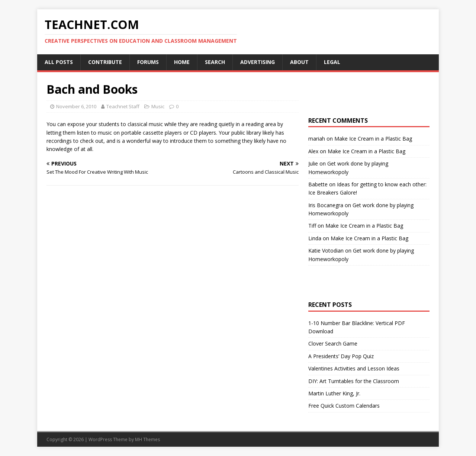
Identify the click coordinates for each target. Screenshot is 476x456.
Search (215, 62)
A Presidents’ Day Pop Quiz (341, 356)
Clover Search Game (333, 343)
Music (158, 106)
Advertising (258, 62)
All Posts (59, 62)
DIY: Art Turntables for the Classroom (354, 381)
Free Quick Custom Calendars (344, 406)
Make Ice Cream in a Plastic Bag (373, 139)
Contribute (105, 62)
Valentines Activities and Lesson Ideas (354, 368)
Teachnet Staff (123, 106)
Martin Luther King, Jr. (334, 393)
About (299, 62)
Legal (332, 62)
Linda (315, 238)
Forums (148, 62)
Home (182, 62)
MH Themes (147, 439)
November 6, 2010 (76, 106)
